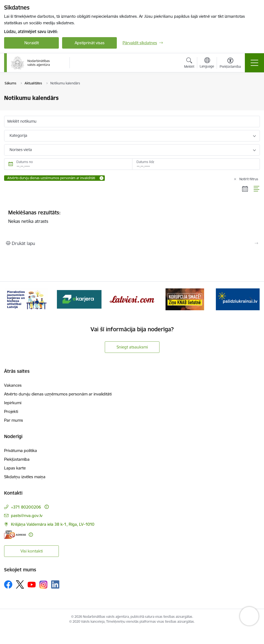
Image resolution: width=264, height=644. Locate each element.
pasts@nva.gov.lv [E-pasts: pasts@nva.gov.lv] (27, 516)
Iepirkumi (13, 403)
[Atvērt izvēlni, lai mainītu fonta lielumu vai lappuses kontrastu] (230, 64)
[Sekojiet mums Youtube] (32, 584)
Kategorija (18, 135)
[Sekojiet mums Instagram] (43, 585)
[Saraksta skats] (257, 189)
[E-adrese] (15, 535)
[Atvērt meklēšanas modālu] (189, 64)
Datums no (25, 162)
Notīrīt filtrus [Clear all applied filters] (249, 179)
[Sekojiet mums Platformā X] (20, 584)
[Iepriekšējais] (13, 299)
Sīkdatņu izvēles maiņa (25, 477)
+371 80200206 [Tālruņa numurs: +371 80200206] (26, 507)
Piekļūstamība (17, 459)
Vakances (13, 385)
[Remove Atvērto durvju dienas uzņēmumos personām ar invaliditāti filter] (101, 178)
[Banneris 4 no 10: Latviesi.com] (132, 299)
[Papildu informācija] (47, 507)
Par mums (14, 420)
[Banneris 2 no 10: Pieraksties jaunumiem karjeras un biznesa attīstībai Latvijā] (27, 299)
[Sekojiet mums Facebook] (8, 584)
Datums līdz (145, 162)
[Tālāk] (251, 299)
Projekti (11, 411)
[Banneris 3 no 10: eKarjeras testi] (79, 299)
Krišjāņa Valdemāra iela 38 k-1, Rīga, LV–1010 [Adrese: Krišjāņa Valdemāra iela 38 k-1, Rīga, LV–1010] (53, 524)
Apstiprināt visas (90, 43)
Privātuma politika (21, 450)
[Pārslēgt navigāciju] (254, 63)
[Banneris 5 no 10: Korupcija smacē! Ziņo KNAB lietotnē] (185, 299)
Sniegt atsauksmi (132, 347)
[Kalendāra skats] (245, 189)
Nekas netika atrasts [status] (132, 217)
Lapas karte (15, 468)
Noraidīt (32, 43)
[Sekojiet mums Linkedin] (55, 584)
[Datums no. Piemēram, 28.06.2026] (68, 164)
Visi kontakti (32, 551)
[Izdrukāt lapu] (132, 243)
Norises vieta (21, 150)
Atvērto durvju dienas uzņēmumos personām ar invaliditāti (58, 394)
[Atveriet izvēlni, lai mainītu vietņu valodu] (207, 63)
